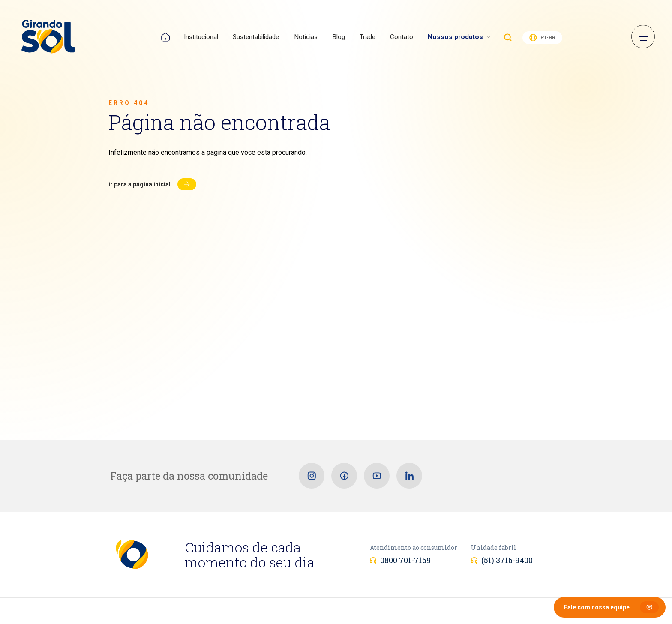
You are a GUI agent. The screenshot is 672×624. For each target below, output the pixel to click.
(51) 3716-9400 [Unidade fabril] (507, 560)
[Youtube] (377, 476)
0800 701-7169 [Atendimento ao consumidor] (405, 560)
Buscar (508, 37)
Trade (367, 37)
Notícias (306, 37)
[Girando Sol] (48, 37)
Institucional (201, 37)
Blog (339, 37)
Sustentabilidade (256, 37)
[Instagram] (312, 476)
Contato (402, 37)
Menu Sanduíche (643, 37)
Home (165, 37)
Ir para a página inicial (139, 184)
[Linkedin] (409, 476)
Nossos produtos (455, 37)
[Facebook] (344, 476)
